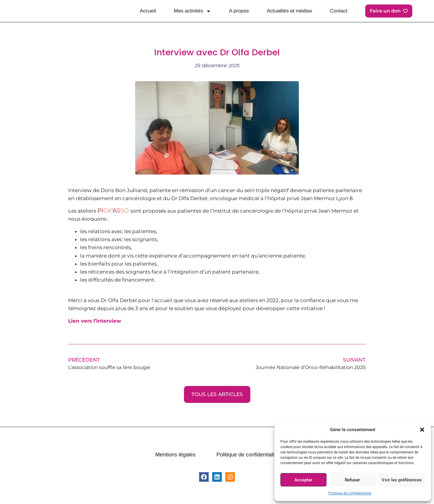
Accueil (148, 11)
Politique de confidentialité (350, 493)
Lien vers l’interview (95, 321)
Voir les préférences (402, 480)
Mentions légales (175, 455)
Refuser (352, 480)
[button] (422, 430)
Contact (339, 11)
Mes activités (192, 11)
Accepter (303, 480)
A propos (239, 11)
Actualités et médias (289, 11)
